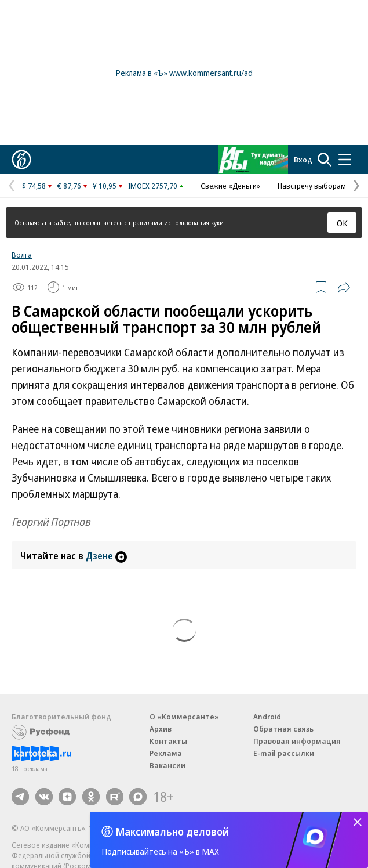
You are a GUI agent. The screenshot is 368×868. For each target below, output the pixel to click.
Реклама (166, 753)
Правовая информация (297, 741)
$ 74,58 (34, 186)
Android (267, 717)
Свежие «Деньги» (230, 186)
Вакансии (167, 765)
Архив (161, 729)
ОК (342, 223)
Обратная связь (283, 729)
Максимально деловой (172, 831)
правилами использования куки (176, 223)
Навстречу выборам (312, 186)
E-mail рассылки (284, 753)
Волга (22, 255)
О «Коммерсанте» (184, 717)
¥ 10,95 (105, 186)
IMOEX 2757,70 (153, 186)
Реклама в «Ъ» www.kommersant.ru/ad (184, 73)
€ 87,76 (69, 186)
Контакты (168, 741)
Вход (303, 160)
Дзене (106, 556)
